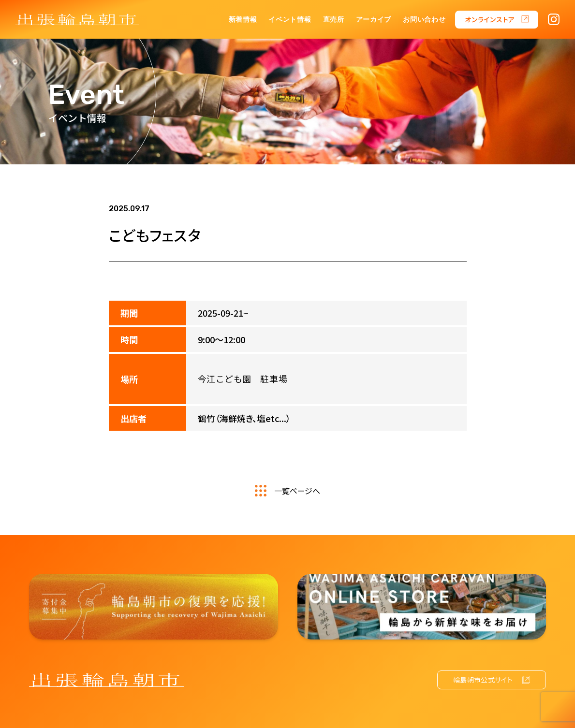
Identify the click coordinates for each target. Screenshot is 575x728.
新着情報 (243, 20)
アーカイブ (374, 20)
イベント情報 (290, 20)
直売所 (334, 20)
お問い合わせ (424, 20)
